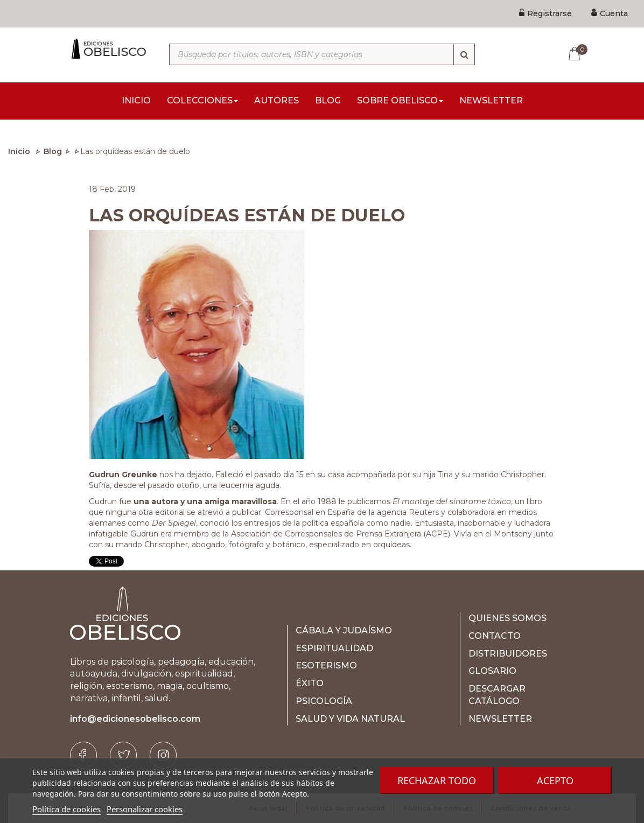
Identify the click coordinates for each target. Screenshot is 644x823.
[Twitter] (123, 755)
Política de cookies (66, 809)
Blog (53, 151)
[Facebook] (83, 755)
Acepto (555, 780)
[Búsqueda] (464, 54)
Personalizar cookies (145, 809)
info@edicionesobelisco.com (135, 719)
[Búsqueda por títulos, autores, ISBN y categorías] (322, 54)
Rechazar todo (437, 780)
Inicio (19, 151)
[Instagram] (163, 755)
